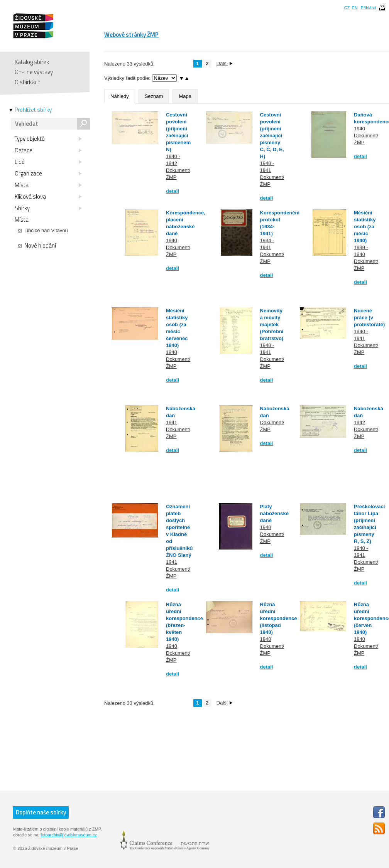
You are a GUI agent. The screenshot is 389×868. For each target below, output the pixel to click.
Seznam (154, 96)
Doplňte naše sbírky (41, 812)
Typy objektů (48, 139)
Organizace (48, 174)
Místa (48, 185)
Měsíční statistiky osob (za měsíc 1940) (365, 227)
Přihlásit (368, 8)
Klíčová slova (48, 197)
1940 (359, 129)
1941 (172, 422)
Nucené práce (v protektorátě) (369, 318)
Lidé (48, 162)
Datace (48, 150)
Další (225, 63)
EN (354, 8)
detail (173, 191)
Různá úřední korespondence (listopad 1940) (279, 618)
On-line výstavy (34, 72)
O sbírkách (28, 82)
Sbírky (48, 208)
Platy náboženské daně (274, 513)
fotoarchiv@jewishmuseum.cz (69, 835)
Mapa (185, 96)
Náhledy (120, 96)
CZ (347, 8)
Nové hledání (37, 246)
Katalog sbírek (32, 62)
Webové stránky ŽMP (131, 35)
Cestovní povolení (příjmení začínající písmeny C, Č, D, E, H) (272, 136)
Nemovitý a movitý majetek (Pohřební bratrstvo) (272, 324)
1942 (359, 422)
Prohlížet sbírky (33, 110)
